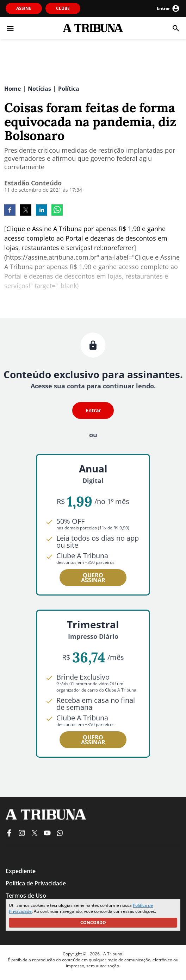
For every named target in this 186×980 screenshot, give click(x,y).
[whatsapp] (57, 211)
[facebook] (10, 211)
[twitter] (26, 211)
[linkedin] (42, 211)
